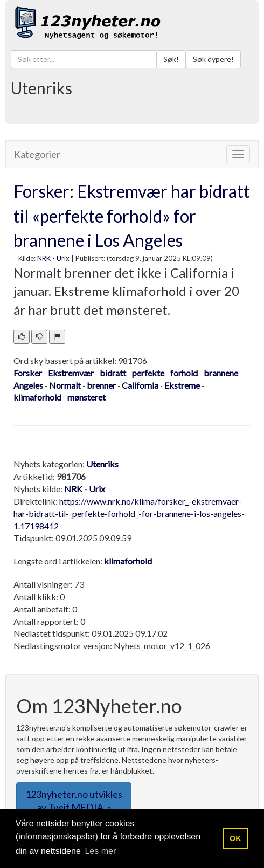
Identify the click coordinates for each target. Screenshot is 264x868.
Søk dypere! (213, 59)
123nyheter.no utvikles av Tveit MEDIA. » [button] (74, 801)
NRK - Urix (53, 258)
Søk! (171, 59)
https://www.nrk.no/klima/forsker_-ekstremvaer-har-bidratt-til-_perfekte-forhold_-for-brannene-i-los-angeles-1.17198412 (129, 514)
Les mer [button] (100, 851)
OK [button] (235, 838)
